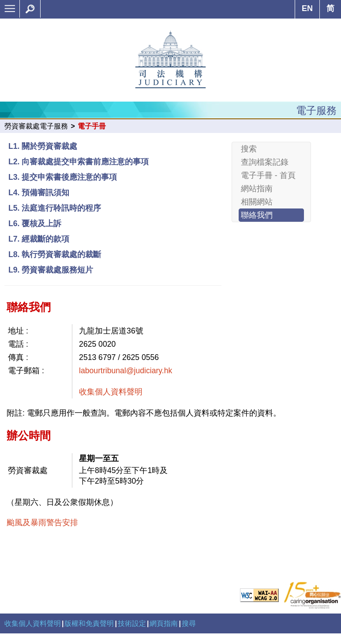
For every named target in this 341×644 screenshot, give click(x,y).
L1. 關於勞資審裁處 (43, 146)
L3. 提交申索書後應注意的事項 (63, 177)
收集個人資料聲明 (111, 392)
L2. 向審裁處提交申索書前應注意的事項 (79, 162)
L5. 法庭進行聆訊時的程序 (55, 208)
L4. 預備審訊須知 (39, 193)
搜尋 (189, 623)
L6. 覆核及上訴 (35, 224)
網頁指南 (164, 623)
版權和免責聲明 (89, 623)
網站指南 (257, 189)
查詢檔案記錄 (265, 162)
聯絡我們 (257, 215)
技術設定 (132, 623)
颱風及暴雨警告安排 (42, 523)
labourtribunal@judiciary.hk (126, 371)
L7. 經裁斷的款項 (39, 239)
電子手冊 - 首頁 (268, 175)
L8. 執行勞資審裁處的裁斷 (55, 254)
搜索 (249, 149)
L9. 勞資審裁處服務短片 (51, 270)
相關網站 (257, 202)
